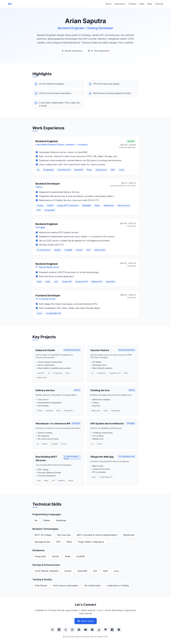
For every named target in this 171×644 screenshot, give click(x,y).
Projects (132, 4)
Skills (142, 4)
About (108, 4)
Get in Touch (86, 621)
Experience (120, 4)
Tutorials (159, 4)
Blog (150, 4)
